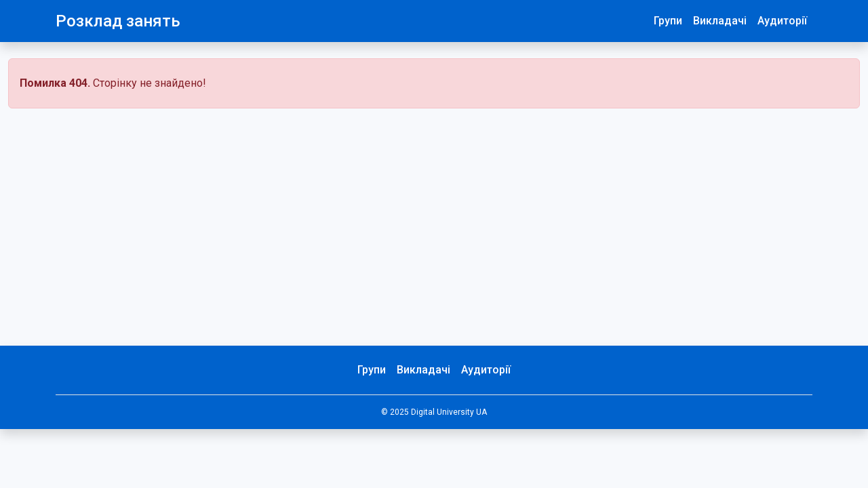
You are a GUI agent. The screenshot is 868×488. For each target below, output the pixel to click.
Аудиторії (782, 21)
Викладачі (720, 21)
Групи (668, 21)
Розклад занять (118, 21)
